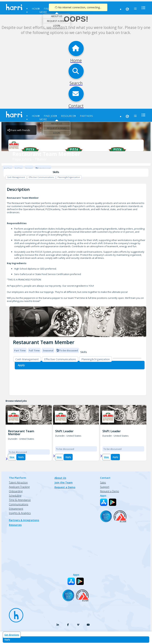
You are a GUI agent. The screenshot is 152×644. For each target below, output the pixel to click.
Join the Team (64, 483)
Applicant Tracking (19, 487)
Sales (103, 483)
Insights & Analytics (20, 513)
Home (36, 9)
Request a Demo (57, 21)
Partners (86, 116)
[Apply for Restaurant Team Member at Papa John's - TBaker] (76, 640)
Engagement (16, 509)
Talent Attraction (18, 483)
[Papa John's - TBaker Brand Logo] (76, 145)
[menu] (142, 8)
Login (57, 25)
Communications (19, 504)
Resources (68, 116)
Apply (21, 457)
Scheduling (15, 496)
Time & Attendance (20, 500)
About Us (57, 16)
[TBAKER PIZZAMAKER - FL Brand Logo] (14, 417)
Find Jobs (50, 116)
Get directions (12, 635)
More (43, 12)
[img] (78, 322)
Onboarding (16, 491)
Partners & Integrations (24, 520)
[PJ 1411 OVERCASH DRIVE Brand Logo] (108, 417)
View (12, 457)
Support (105, 487)
